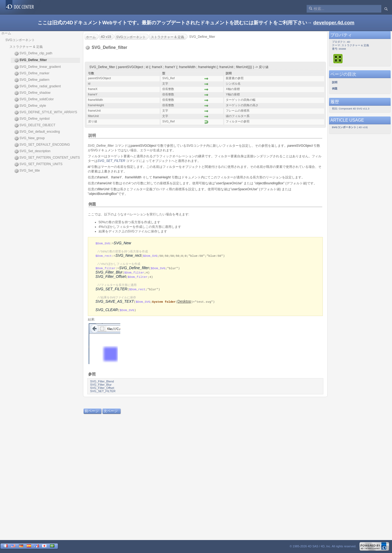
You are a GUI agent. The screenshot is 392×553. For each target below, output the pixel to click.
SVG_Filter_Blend (102, 384)
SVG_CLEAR (107, 312)
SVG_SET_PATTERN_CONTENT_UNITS (47, 158)
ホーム (6, 33)
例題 (92, 204)
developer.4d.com (334, 23)
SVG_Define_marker (32, 74)
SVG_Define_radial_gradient (38, 86)
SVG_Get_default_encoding (37, 132)
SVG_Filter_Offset (111, 278)
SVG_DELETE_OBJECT (35, 125)
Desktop (184, 304)
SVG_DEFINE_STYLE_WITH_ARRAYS (46, 112)
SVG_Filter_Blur (109, 273)
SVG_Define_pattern (32, 80)
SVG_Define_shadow (32, 93)
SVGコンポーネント (20, 40)
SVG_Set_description (32, 151)
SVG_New (122, 243)
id (89, 167)
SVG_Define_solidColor (34, 99)
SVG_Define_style (30, 106)
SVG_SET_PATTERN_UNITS (38, 164)
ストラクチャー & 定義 (26, 47)
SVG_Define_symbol (32, 119)
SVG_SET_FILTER (111, 161)
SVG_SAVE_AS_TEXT (115, 304)
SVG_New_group (29, 138)
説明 (92, 135)
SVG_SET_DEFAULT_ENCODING (42, 145)
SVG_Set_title (27, 171)
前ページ (92, 413)
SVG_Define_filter (134, 269)
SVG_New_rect (128, 256)
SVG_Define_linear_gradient (38, 67)
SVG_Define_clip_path (33, 54)
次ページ (111, 413)
